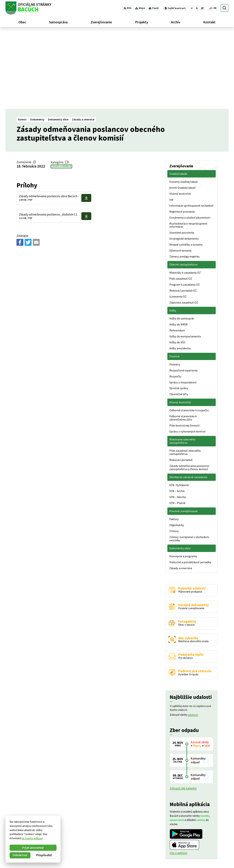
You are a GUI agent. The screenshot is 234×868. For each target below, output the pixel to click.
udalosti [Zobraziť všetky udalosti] (193, 638)
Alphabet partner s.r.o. (50, 829)
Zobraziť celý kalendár (183, 712)
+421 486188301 (210, 845)
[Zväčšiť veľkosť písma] (202, 8)
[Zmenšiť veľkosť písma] (192, 8)
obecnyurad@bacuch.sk (214, 849)
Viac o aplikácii (178, 777)
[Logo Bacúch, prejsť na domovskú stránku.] (28, 8)
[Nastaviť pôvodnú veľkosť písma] (197, 8)
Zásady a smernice (61, 90)
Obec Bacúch (33, 833)
